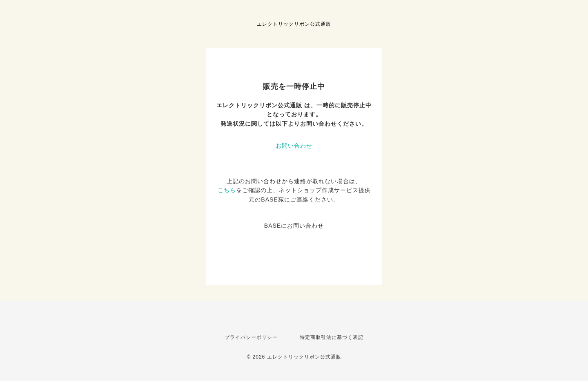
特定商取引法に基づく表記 (332, 337)
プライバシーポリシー (251, 337)
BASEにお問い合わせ (294, 226)
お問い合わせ (294, 146)
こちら (227, 190)
